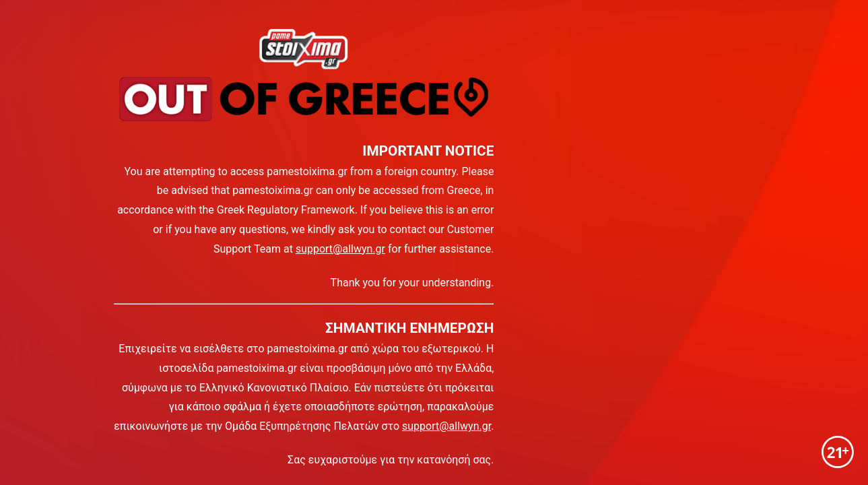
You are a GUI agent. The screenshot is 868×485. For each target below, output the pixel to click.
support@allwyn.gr (340, 249)
